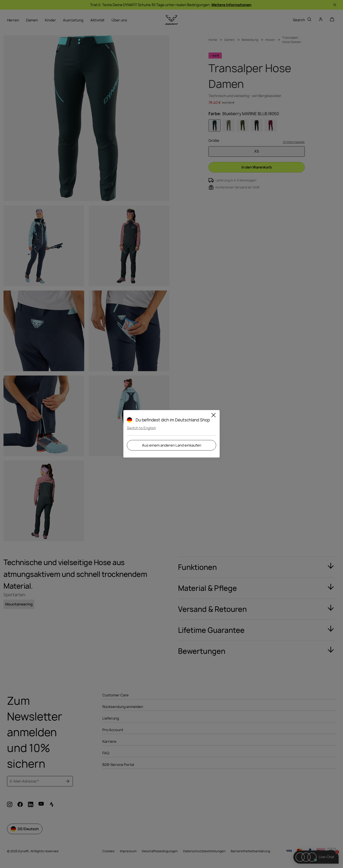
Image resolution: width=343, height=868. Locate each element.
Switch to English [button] (141, 428)
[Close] (213, 416)
